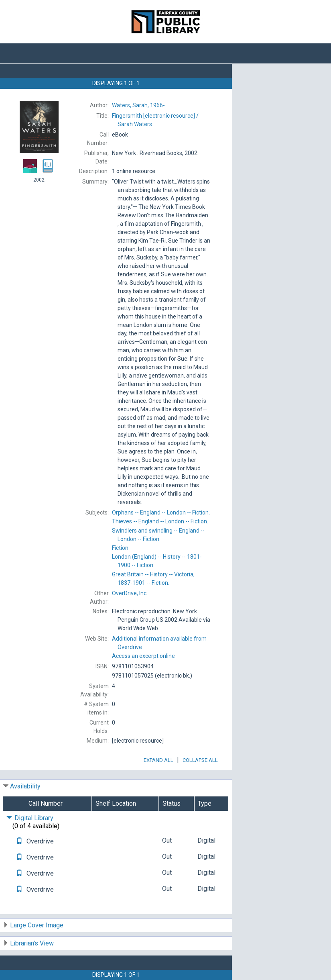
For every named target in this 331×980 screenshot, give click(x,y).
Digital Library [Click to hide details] (30, 818)
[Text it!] (19, 841)
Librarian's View (32, 943)
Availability (25, 786)
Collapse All (200, 760)
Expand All (158, 760)
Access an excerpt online (143, 656)
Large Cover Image (37, 925)
